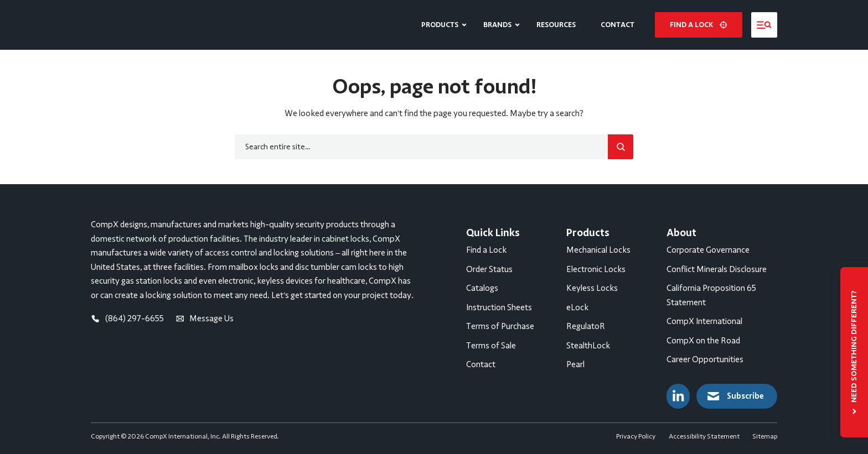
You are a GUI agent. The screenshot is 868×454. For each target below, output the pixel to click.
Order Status (489, 269)
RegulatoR (586, 326)
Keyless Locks (592, 288)
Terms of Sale (491, 346)
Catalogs (482, 288)
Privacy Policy (636, 436)
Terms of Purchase (500, 326)
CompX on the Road (703, 341)
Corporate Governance (708, 250)
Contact (618, 25)
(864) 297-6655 (127, 319)
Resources (556, 25)
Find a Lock (486, 250)
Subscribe (735, 396)
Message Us (205, 319)
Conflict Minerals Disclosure (717, 269)
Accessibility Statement (704, 436)
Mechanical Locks (598, 250)
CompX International (704, 321)
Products (440, 25)
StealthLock (588, 346)
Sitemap (765, 436)
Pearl (575, 364)
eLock (577, 307)
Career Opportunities (705, 359)
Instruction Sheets (499, 307)
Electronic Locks (596, 269)
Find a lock (698, 25)
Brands (497, 25)
